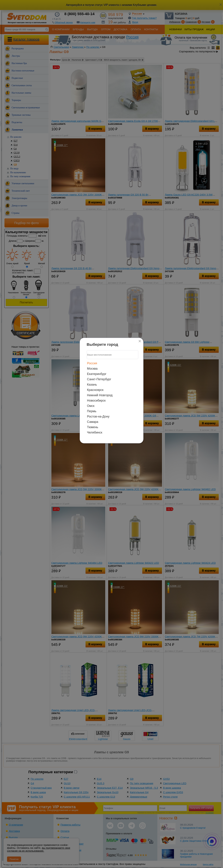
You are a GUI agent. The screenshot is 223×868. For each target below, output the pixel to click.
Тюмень (93, 427)
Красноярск (95, 390)
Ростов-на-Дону (98, 416)
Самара (93, 422)
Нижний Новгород (100, 395)
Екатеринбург (97, 374)
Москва (92, 369)
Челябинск (95, 432)
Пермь (92, 411)
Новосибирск (96, 401)
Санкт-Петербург (99, 379)
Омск (91, 406)
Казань (92, 385)
